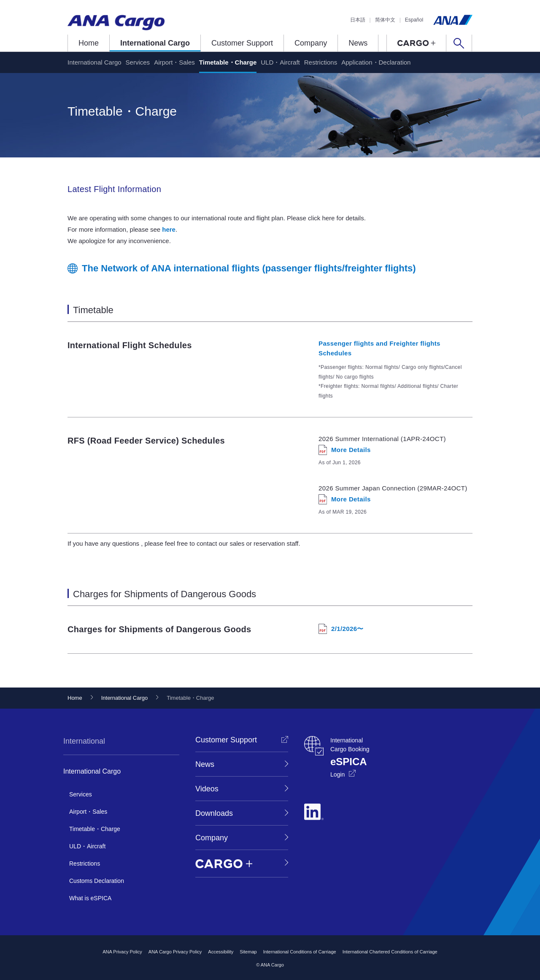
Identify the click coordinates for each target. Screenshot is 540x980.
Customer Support (242, 43)
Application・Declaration (376, 62)
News (358, 43)
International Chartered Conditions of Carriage (390, 952)
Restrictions (321, 62)
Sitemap (248, 952)
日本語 (358, 20)
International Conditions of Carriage (300, 952)
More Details (351, 450)
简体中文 (385, 20)
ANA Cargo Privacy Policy (175, 952)
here (169, 229)
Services (138, 62)
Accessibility (221, 952)
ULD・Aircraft (280, 62)
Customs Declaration (97, 881)
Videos (207, 789)
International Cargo (155, 43)
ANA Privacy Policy (122, 952)
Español (414, 20)
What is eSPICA (90, 898)
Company (311, 43)
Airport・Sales (174, 62)
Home (89, 43)
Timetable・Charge (228, 62)
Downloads (214, 813)
